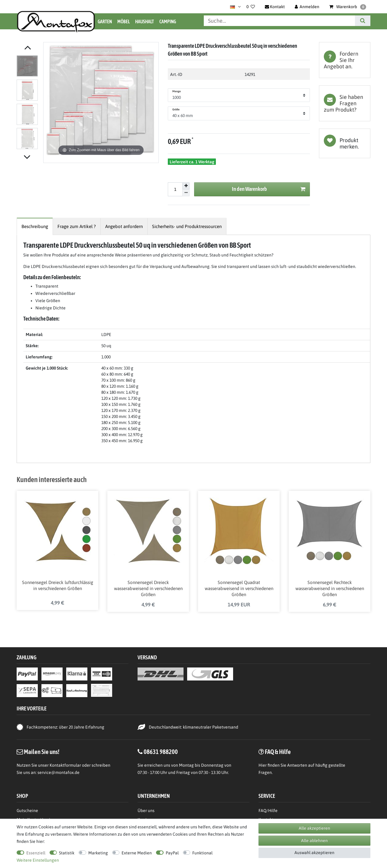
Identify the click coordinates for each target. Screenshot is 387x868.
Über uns (146, 812)
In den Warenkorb (269, 189)
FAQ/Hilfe (268, 812)
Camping (168, 21)
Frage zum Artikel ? (77, 226)
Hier (263, 766)
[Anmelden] (307, 7)
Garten (105, 21)
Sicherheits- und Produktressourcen (187, 226)
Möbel (124, 21)
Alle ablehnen (314, 840)
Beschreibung (35, 226)
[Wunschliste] (251, 7)
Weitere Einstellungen (38, 860)
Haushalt (145, 21)
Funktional (202, 853)
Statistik (67, 853)
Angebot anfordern (124, 226)
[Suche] (363, 21)
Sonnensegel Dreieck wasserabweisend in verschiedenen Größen (148, 590)
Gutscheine (27, 812)
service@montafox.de (59, 774)
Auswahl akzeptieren (314, 853)
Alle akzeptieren (314, 828)
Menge (177, 91)
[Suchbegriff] (279, 21)
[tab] (345, 60)
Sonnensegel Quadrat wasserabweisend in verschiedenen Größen (239, 590)
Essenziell (36, 853)
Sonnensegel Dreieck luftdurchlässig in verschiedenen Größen (58, 587)
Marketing (98, 853)
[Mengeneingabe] (175, 189)
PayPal (172, 853)
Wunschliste (345, 143)
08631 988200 (161, 753)
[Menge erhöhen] (186, 186)
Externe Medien (137, 853)
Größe (176, 109)
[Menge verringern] (186, 193)
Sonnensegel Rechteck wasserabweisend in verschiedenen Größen (330, 590)
